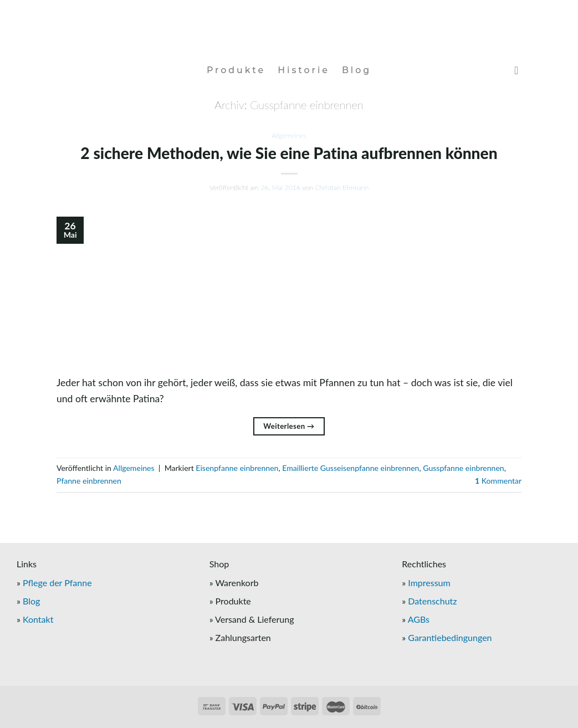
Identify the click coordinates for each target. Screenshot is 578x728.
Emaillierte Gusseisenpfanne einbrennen (351, 468)
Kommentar (498, 481)
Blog (357, 70)
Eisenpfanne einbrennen (237, 468)
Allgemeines (289, 135)
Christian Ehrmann (342, 188)
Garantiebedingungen (450, 637)
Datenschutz (432, 601)
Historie (304, 70)
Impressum (429, 583)
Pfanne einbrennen (89, 481)
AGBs (419, 619)
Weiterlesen (289, 426)
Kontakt (38, 619)
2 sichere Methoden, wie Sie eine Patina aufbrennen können (289, 153)
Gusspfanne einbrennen (463, 468)
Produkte (236, 70)
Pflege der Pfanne (57, 583)
